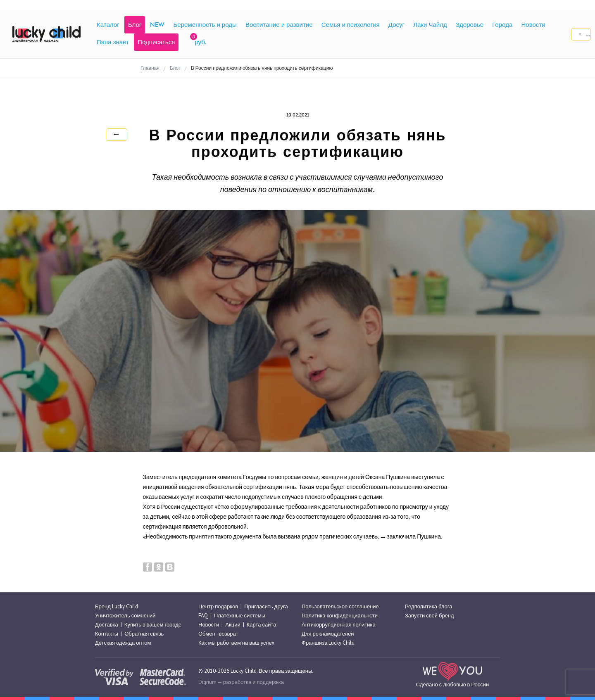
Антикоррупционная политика (339, 625)
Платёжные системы (240, 616)
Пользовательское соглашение (340, 606)
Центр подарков (218, 606)
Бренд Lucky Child (117, 606)
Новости (209, 625)
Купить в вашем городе (153, 625)
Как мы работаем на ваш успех (236, 643)
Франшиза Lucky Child (328, 643)
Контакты (107, 634)
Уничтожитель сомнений (125, 616)
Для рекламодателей (328, 634)
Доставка (107, 625)
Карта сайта (262, 625)
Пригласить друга (266, 606)
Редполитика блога (428, 606)
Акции (233, 625)
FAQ (203, 616)
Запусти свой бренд (430, 616)
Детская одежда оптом (123, 643)
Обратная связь (144, 634)
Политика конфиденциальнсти (340, 616)
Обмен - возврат (218, 634)
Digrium (207, 682)
